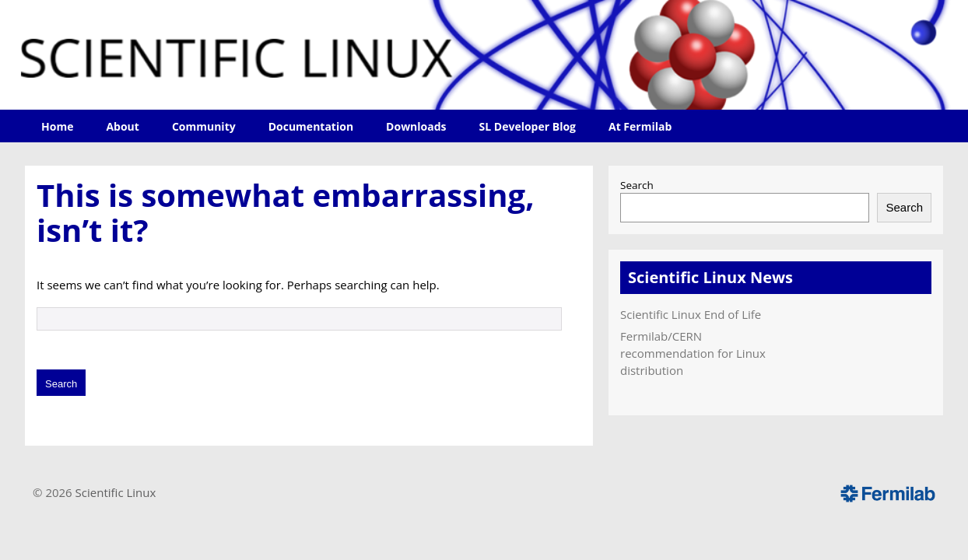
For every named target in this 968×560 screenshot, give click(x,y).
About (122, 126)
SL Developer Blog (528, 126)
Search (637, 185)
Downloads (416, 126)
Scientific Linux (116, 492)
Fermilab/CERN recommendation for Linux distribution (693, 353)
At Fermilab (640, 126)
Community (204, 126)
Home (57, 126)
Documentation (311, 126)
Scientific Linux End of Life (691, 314)
